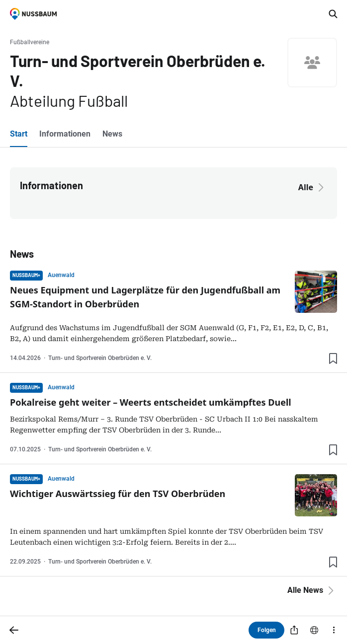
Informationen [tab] (65, 134)
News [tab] (112, 134)
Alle (313, 187)
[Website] (314, 630)
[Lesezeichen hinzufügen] (333, 358)
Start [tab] (19, 134)
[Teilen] (294, 630)
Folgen (267, 630)
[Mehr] (334, 630)
